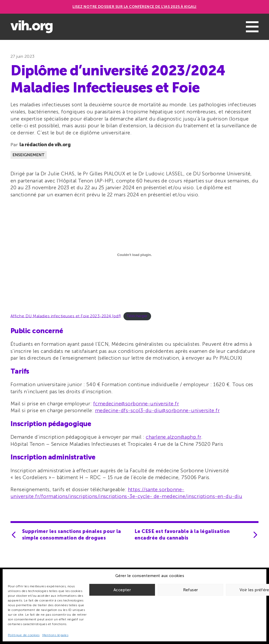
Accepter (122, 590)
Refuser (191, 590)
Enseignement (29, 155)
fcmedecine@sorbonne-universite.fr (136, 404)
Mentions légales (55, 635)
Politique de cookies (24, 635)
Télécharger (137, 316)
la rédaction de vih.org (45, 145)
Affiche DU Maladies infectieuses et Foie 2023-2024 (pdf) (66, 316)
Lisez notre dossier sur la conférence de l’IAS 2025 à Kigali (134, 7)
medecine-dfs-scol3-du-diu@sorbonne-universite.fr (157, 410)
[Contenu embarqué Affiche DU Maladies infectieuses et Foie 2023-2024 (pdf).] (134, 255)
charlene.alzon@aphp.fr (173, 437)
